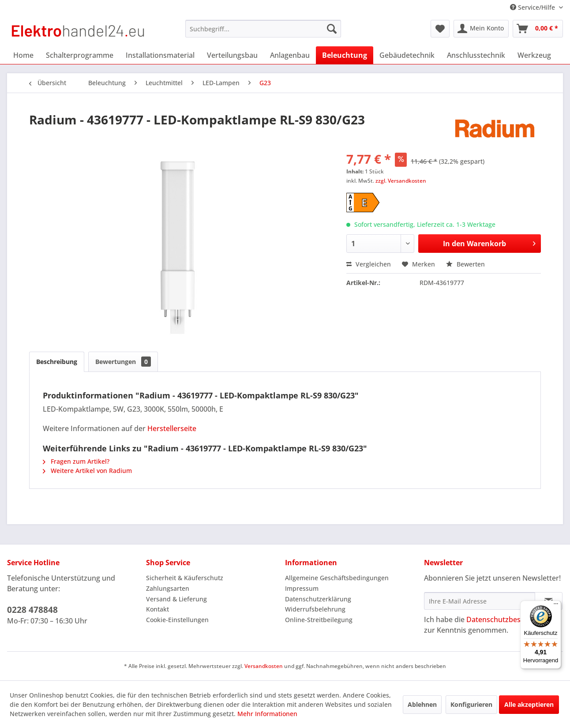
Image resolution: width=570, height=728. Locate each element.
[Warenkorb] (538, 29)
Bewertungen (123, 362)
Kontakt (157, 609)
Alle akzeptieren (529, 704)
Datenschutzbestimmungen (513, 619)
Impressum (302, 588)
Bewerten (465, 264)
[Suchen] (332, 29)
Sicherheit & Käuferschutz (185, 578)
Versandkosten (264, 666)
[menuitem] (263, 29)
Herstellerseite (172, 428)
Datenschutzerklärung (318, 599)
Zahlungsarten (168, 588)
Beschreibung (57, 362)
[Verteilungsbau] (232, 55)
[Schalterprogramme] (80, 55)
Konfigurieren (471, 704)
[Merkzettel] (440, 29)
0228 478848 (32, 610)
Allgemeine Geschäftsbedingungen (337, 578)
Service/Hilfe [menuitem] (533, 7)
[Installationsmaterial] (160, 55)
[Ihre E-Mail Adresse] (480, 601)
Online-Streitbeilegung (319, 620)
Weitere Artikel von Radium (87, 471)
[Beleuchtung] (345, 55)
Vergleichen (369, 264)
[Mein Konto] (481, 29)
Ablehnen (422, 704)
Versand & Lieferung (176, 599)
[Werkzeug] (534, 55)
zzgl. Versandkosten (401, 181)
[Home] (23, 55)
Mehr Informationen (267, 714)
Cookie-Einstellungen (177, 620)
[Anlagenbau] (290, 55)
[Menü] (556, 606)
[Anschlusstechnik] (476, 55)
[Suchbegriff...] (263, 29)
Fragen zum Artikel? (76, 461)
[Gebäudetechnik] (407, 55)
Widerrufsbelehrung (315, 609)
